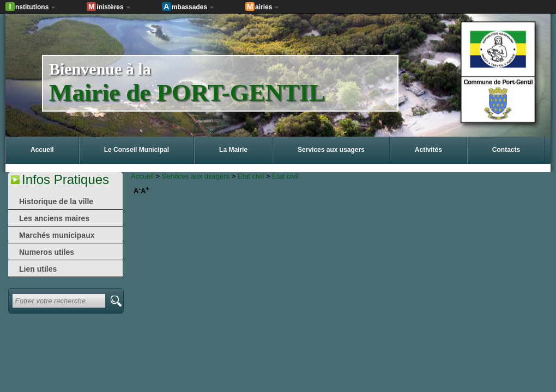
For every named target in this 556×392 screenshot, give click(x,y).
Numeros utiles (47, 252)
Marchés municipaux (57, 235)
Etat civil (251, 176)
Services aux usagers (196, 176)
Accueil (142, 176)
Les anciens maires (54, 218)
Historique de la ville (56, 201)
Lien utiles (38, 269)
